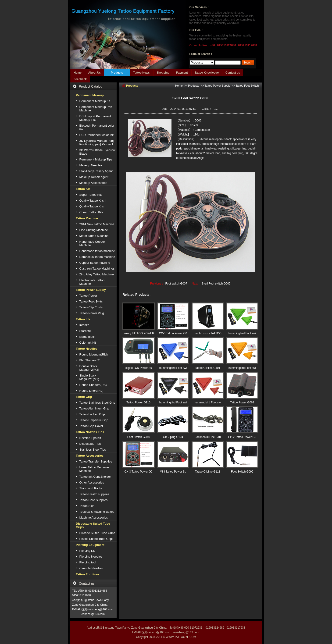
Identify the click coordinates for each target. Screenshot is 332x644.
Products (117, 73)
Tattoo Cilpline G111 (207, 472)
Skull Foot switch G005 (216, 284)
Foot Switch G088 (138, 437)
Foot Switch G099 (242, 472)
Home (78, 73)
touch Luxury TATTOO (208, 333)
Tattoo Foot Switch (247, 86)
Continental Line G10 (208, 437)
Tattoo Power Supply (218, 86)
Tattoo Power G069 (242, 402)
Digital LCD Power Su (138, 368)
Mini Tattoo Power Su (173, 472)
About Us (95, 73)
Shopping (163, 73)
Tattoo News (141, 73)
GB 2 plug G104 (173, 437)
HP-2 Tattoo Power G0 (242, 437)
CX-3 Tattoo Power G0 (173, 333)
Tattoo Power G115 (138, 402)
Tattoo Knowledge (207, 73)
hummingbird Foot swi (242, 333)
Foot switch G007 (176, 284)
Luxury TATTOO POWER (138, 333)
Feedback (80, 79)
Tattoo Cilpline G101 (207, 368)
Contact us (233, 73)
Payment (182, 73)
